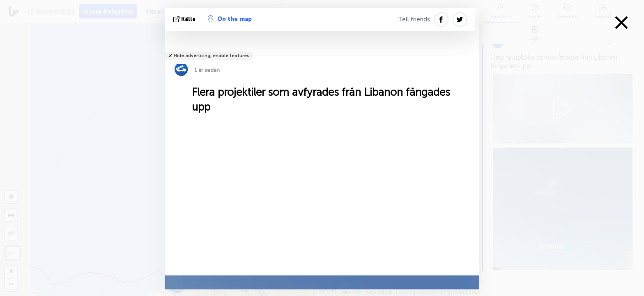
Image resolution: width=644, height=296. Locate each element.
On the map (230, 19)
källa (185, 19)
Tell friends (414, 19)
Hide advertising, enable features (211, 56)
